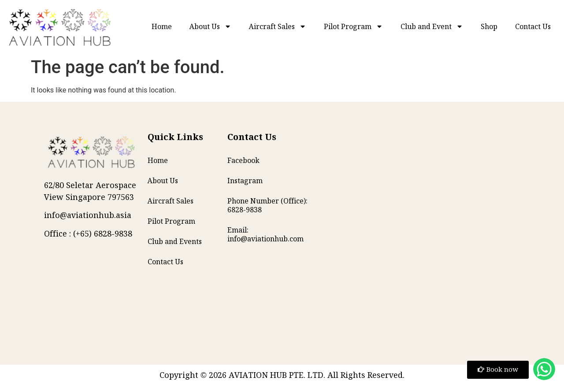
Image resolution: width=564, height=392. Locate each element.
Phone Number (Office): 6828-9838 (267, 205)
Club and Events (175, 241)
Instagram (245, 181)
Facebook (243, 160)
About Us (210, 26)
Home (162, 26)
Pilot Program (353, 26)
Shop (489, 26)
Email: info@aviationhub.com (265, 234)
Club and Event (432, 26)
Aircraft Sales (278, 26)
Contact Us (533, 26)
